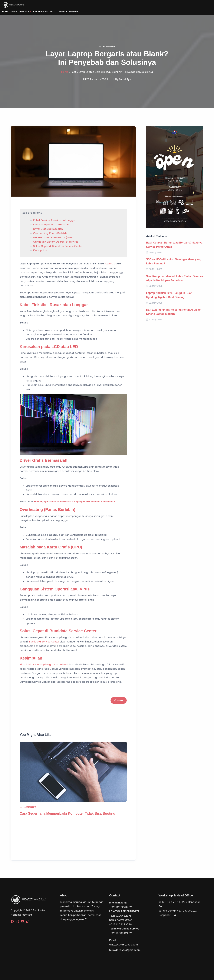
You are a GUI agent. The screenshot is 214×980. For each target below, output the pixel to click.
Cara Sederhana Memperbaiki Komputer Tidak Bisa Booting (68, 813)
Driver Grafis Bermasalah (48, 229)
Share (119, 700)
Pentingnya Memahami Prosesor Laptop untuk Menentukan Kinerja (75, 502)
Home (5, 12)
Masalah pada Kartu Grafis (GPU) (53, 238)
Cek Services (41, 12)
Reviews (74, 12)
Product (24, 12)
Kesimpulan (40, 250)
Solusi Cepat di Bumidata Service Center (58, 246)
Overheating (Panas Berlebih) (50, 233)
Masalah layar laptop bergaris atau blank (44, 664)
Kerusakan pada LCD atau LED (52, 225)
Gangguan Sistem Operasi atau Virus (56, 242)
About (14, 12)
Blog (53, 12)
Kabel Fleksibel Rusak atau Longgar (54, 220)
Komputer (109, 46)
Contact (62, 12)
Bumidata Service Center (44, 642)
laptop (109, 264)
